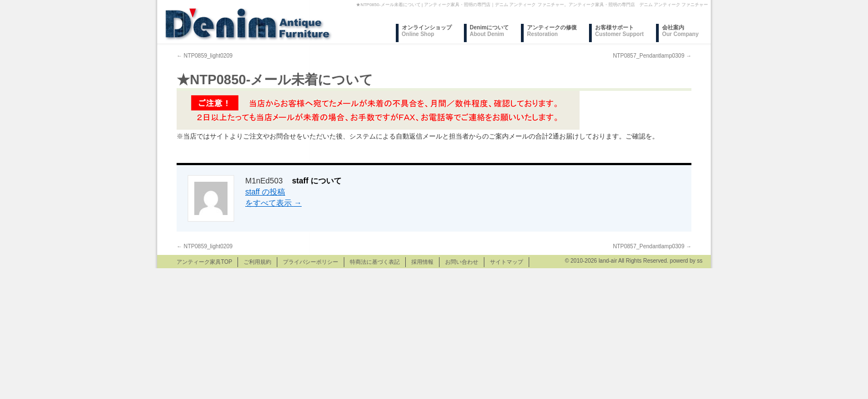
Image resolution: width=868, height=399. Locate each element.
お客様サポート (619, 31)
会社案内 (680, 31)
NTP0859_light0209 (205, 56)
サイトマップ (507, 262)
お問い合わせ (462, 262)
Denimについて (490, 31)
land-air (608, 261)
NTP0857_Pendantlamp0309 (652, 56)
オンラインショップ (427, 31)
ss (700, 261)
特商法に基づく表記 (375, 262)
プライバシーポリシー (311, 262)
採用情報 (422, 262)
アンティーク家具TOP (204, 262)
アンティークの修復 (552, 31)
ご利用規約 (257, 262)
